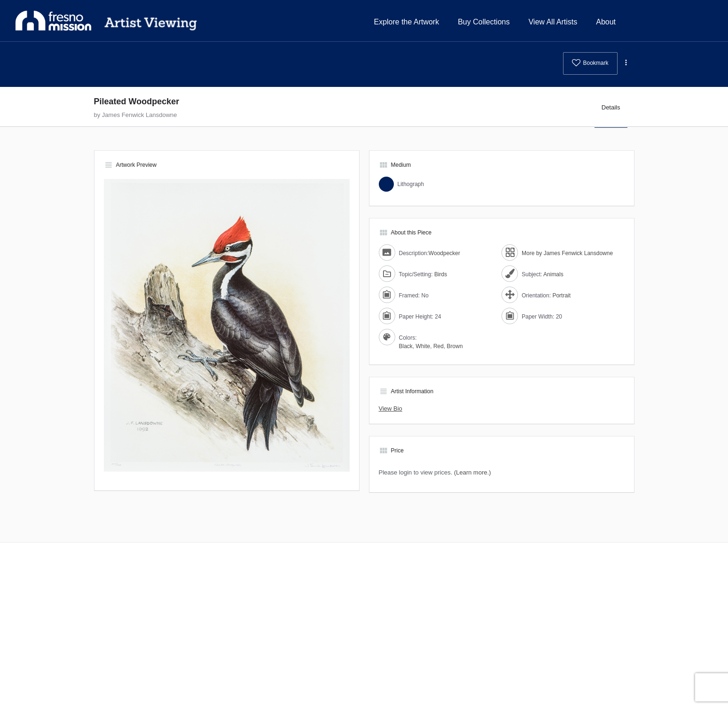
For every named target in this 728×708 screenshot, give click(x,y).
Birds (441, 274)
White (423, 346)
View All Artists (553, 22)
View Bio (391, 408)
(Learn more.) (473, 472)
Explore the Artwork (406, 22)
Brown (455, 346)
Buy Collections (484, 22)
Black (406, 346)
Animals (553, 274)
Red (438, 346)
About (606, 22)
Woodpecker (444, 253)
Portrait (561, 296)
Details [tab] (611, 107)
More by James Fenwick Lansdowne (567, 253)
